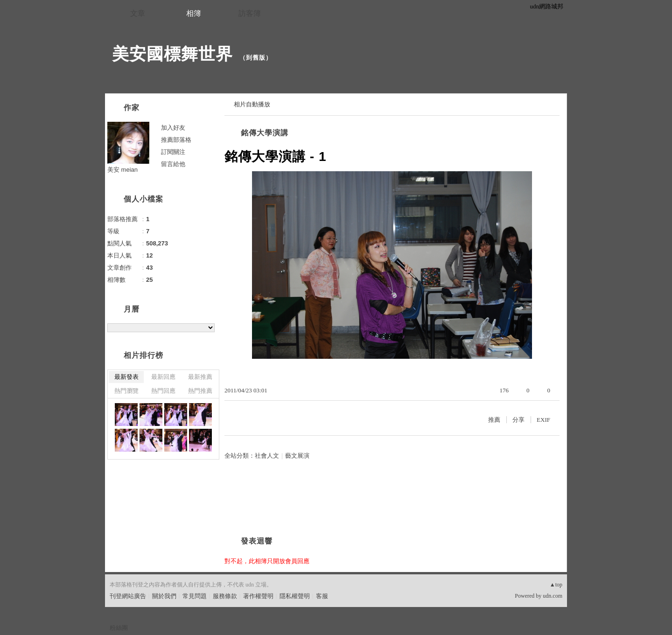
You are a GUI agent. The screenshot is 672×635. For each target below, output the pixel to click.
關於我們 (164, 596)
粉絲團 (119, 628)
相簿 (194, 13)
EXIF (543, 420)
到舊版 (256, 58)
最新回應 (163, 377)
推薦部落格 (176, 140)
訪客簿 (250, 13)
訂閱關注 (173, 152)
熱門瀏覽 (126, 391)
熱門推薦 (200, 391)
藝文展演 (297, 456)
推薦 (494, 420)
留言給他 (173, 164)
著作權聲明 (258, 596)
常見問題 (195, 596)
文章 (138, 13)
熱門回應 (163, 391)
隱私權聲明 (295, 596)
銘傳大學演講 (265, 133)
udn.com (553, 596)
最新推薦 (200, 377)
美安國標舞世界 (172, 54)
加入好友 (173, 128)
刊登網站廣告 (128, 596)
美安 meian (122, 170)
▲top (556, 585)
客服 (322, 596)
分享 (518, 420)
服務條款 (225, 596)
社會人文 (267, 456)
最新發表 (126, 377)
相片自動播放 (252, 104)
